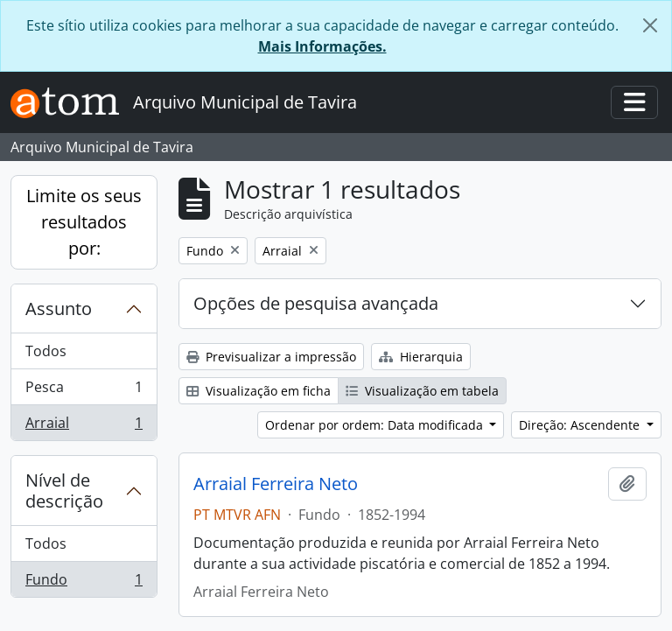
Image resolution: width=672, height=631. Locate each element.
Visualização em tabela (422, 391)
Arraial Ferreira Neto (276, 484)
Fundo (84, 583)
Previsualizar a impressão (271, 357)
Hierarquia (421, 357)
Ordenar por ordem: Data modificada (376, 425)
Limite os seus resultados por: (84, 222)
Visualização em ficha (259, 391)
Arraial (84, 426)
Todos (46, 351)
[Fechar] (650, 25)
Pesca (84, 391)
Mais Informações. (322, 46)
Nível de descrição (64, 491)
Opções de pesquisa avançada (316, 303)
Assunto (59, 308)
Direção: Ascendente (581, 425)
